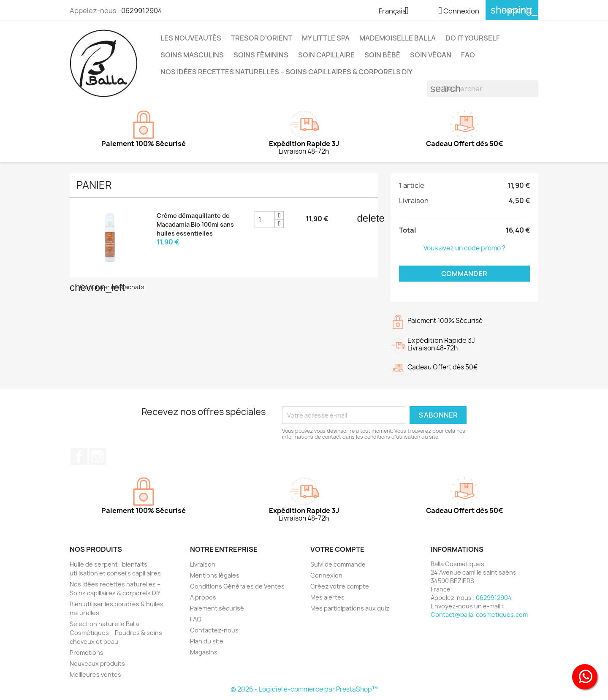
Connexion (326, 575)
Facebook (79, 456)
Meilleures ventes (95, 674)
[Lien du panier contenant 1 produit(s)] (512, 11)
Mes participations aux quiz (350, 608)
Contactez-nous (214, 630)
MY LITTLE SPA (326, 38)
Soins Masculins (192, 55)
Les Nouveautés (191, 38)
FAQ (468, 55)
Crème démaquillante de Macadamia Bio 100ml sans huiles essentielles (195, 224)
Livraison (203, 564)
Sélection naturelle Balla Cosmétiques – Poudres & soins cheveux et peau (116, 633)
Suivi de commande (338, 564)
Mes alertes (327, 597)
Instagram (98, 456)
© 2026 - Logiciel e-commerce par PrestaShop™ (304, 689)
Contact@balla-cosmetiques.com (479, 615)
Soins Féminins (261, 55)
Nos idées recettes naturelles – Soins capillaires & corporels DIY (286, 72)
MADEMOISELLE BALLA (398, 38)
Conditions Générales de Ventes (237, 586)
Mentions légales (215, 575)
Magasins (204, 652)
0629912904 (142, 11)
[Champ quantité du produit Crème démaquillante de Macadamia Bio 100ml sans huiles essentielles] (265, 220)
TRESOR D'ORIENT (262, 38)
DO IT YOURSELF (473, 38)
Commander (464, 274)
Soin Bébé (382, 55)
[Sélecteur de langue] (397, 11)
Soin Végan (431, 55)
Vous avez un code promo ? (464, 248)
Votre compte (337, 549)
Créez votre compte (340, 586)
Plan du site (207, 641)
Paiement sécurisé (217, 608)
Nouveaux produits (97, 663)
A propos (203, 597)
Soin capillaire (326, 55)
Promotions (87, 653)
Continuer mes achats (107, 287)
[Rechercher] (483, 89)
